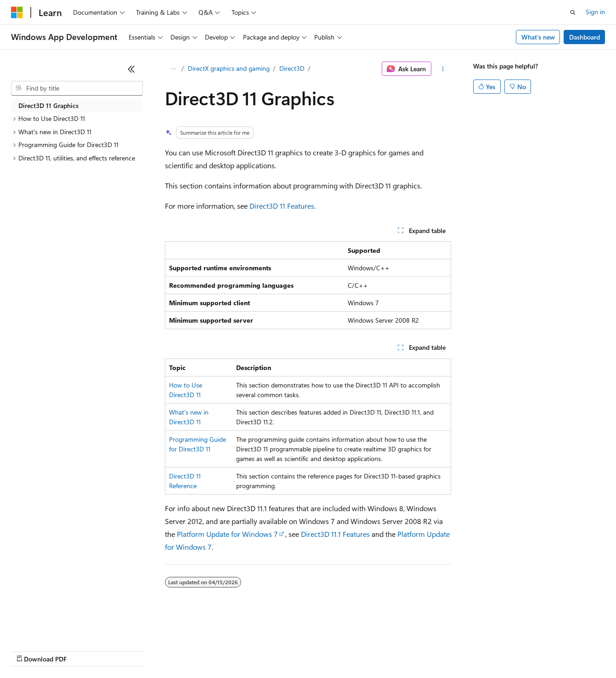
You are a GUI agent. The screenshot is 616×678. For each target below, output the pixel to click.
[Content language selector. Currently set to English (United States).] (53, 628)
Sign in (595, 12)
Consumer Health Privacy (264, 650)
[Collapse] (131, 69)
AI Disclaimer (29, 650)
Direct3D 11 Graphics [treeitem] (48, 105)
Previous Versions (83, 650)
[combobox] (77, 88)
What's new (538, 37)
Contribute (164, 650)
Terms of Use (336, 650)
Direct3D (292, 68)
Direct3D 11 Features (282, 206)
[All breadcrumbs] (173, 69)
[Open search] (573, 12)
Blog (125, 650)
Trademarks (381, 650)
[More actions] (443, 69)
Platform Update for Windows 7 (227, 534)
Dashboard (585, 37)
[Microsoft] (17, 12)
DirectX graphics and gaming (229, 68)
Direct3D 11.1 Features (335, 534)
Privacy (201, 650)
